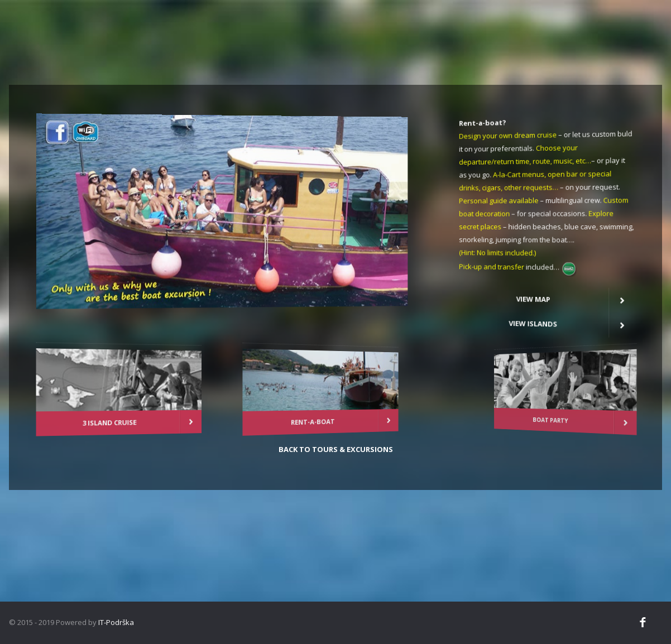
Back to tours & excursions (336, 449)
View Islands (547, 316)
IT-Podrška (115, 622)
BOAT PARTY (595, 415)
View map (547, 293)
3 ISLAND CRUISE (91, 419)
